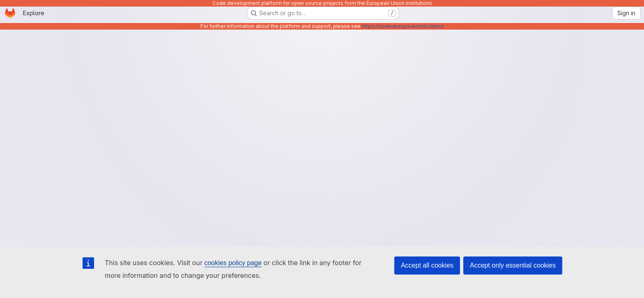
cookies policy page (233, 263)
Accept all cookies (427, 265)
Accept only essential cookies (513, 265)
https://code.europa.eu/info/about (403, 26)
